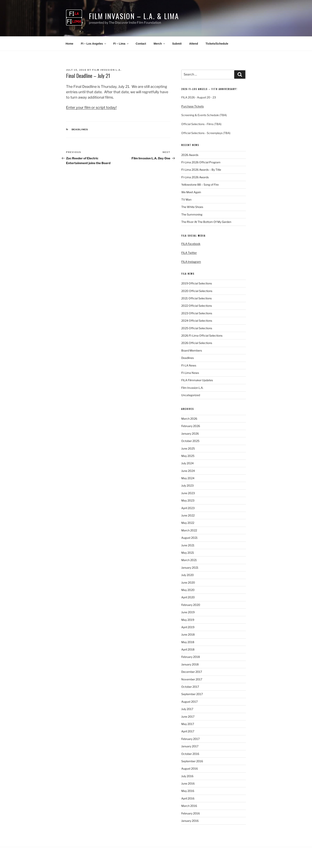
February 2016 (191, 813)
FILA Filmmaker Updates (197, 380)
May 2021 (188, 553)
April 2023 (188, 508)
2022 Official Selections (197, 306)
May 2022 (188, 523)
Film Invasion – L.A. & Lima (134, 16)
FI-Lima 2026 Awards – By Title (201, 170)
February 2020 (191, 605)
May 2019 (188, 620)
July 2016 (187, 776)
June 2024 (188, 471)
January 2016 (190, 821)
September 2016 (192, 761)
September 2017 (192, 694)
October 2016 (190, 754)
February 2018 (191, 657)
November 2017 (192, 679)
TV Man (186, 199)
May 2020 (188, 590)
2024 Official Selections (197, 321)
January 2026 (190, 434)
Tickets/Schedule (217, 44)
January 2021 (190, 568)
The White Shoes (192, 207)
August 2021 (189, 538)
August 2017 (189, 702)
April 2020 (188, 597)
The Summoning (192, 214)
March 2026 (189, 419)
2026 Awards (190, 155)
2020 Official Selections (197, 291)
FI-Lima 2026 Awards (195, 177)
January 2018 (190, 664)
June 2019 (188, 612)
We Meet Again (191, 192)
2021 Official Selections (196, 298)
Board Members (192, 350)
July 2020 (188, 575)
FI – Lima (121, 44)
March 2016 (189, 806)
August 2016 (190, 769)
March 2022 (189, 530)
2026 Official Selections (197, 343)
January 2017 (190, 746)
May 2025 (188, 456)
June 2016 (188, 783)
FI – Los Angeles (94, 44)
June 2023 (188, 493)
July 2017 (187, 709)
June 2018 (188, 634)
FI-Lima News (190, 373)
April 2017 (188, 731)
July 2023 (187, 485)
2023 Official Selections (197, 313)
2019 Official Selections (197, 283)
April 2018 (188, 649)
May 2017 (188, 724)
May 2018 (188, 642)
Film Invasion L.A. (107, 70)
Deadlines (80, 129)
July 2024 (187, 463)
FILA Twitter (189, 253)
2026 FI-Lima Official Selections (202, 336)
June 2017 (188, 717)
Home (70, 44)
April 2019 (188, 627)
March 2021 (189, 560)
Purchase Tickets (193, 106)
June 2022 (188, 515)
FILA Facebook (191, 244)
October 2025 (190, 441)
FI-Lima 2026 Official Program (201, 162)
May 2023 (188, 500)
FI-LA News (189, 365)
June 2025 (188, 448)
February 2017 (190, 739)
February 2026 (191, 426)
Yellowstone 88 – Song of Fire (200, 185)
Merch (160, 44)
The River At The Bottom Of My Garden (206, 222)
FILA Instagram (191, 262)
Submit (177, 44)
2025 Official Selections (197, 328)
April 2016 (188, 798)
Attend (194, 44)
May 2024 (188, 478)
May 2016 (188, 791)
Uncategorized (191, 395)
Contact (141, 44)
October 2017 (190, 687)
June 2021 (188, 545)
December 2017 (192, 672)
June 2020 (188, 582)
